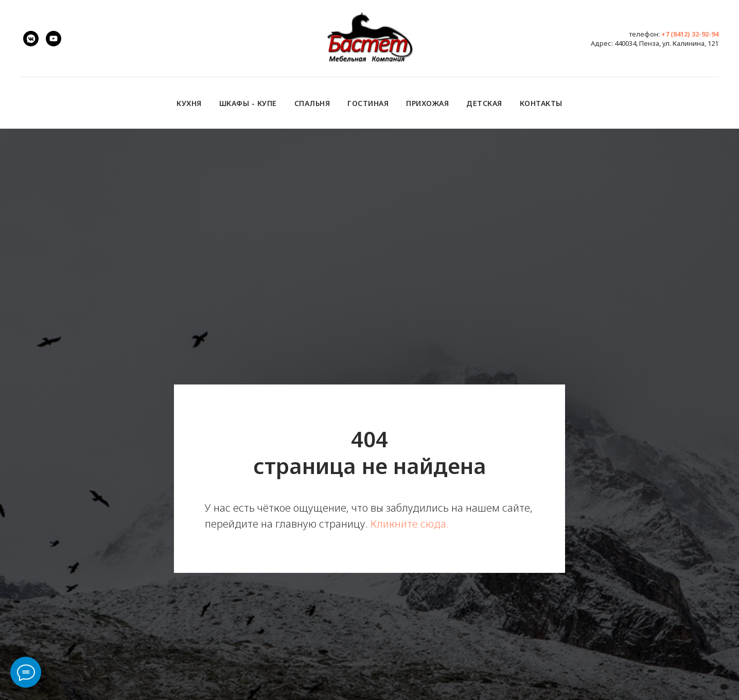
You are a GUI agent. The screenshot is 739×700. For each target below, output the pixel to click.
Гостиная (368, 103)
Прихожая (427, 103)
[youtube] (54, 39)
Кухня (189, 103)
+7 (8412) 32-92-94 (690, 34)
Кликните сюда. (410, 524)
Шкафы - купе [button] (248, 103)
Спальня (312, 103)
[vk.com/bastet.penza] (31, 39)
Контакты (541, 103)
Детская (484, 103)
